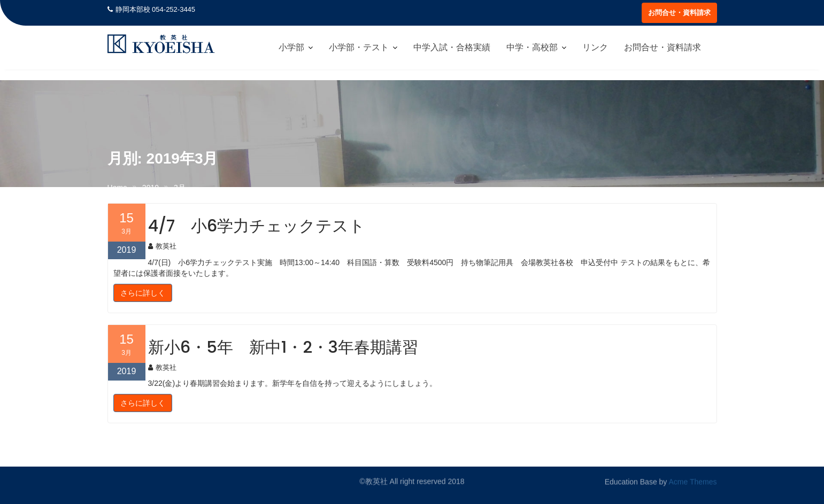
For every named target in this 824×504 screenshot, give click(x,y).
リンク (595, 47)
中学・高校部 (532, 47)
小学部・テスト (359, 47)
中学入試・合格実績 (452, 47)
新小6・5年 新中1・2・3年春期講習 (283, 347)
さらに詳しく (143, 293)
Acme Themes (693, 482)
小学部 (291, 47)
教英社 (162, 246)
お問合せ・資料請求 (679, 13)
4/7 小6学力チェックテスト (257, 226)
